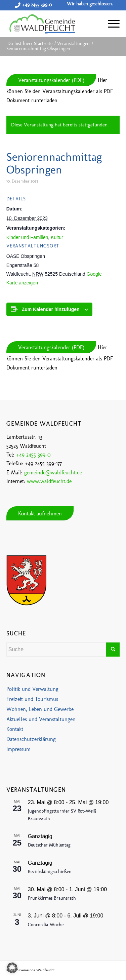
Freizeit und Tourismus (32, 699)
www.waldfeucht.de (49, 481)
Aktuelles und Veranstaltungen (41, 719)
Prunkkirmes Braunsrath (52, 898)
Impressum (18, 749)
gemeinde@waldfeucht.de (53, 473)
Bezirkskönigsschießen (50, 872)
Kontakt (15, 729)
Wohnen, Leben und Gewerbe (40, 709)
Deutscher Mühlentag (49, 845)
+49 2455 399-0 (37, 5)
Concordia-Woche (46, 925)
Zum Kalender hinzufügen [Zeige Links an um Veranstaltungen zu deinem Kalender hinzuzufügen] (51, 309)
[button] (12, 968)
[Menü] (110, 24)
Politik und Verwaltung (32, 689)
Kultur (57, 237)
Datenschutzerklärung (31, 739)
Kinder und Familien (27, 237)
